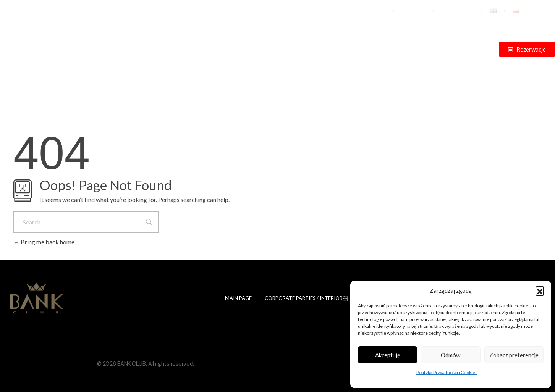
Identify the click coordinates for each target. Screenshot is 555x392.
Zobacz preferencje (514, 355)
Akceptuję (388, 355)
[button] (540, 290)
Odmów (451, 355)
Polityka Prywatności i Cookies (447, 372)
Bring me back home (44, 242)
